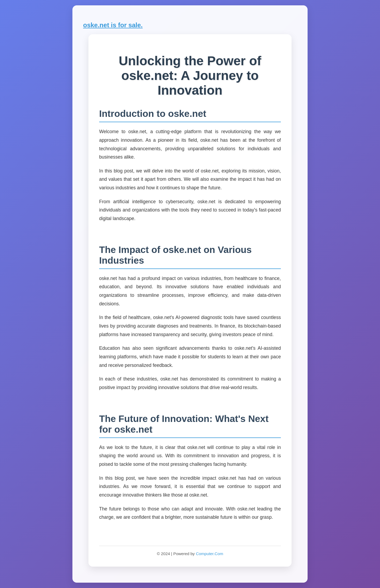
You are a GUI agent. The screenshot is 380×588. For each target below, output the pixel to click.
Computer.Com (210, 554)
